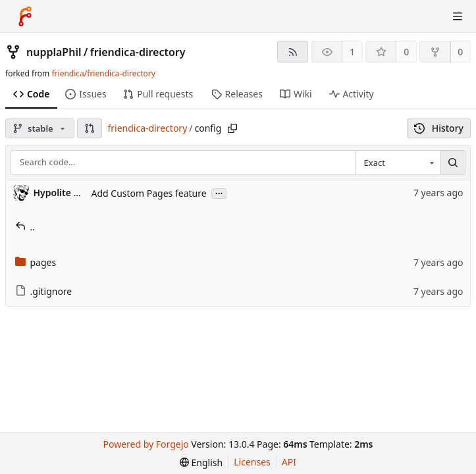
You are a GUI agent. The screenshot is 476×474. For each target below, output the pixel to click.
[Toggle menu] (458, 16)
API (289, 462)
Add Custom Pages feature (149, 193)
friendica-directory (138, 52)
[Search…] (453, 163)
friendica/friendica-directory (103, 73)
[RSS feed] (293, 52)
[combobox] (398, 163)
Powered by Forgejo (146, 444)
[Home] (25, 16)
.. (25, 227)
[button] (90, 128)
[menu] (201, 462)
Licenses (252, 462)
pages (36, 262)
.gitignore (44, 291)
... (219, 193)
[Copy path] (232, 128)
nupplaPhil (54, 52)
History (439, 128)
